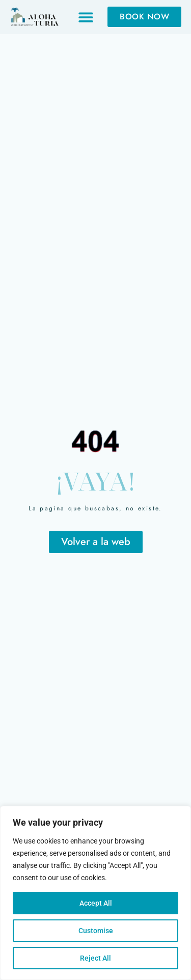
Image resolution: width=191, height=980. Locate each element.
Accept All (96, 903)
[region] (95, 893)
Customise (96, 931)
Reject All (95, 958)
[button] (86, 17)
